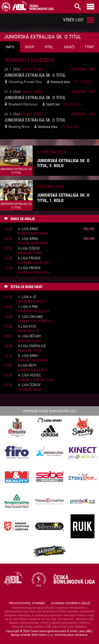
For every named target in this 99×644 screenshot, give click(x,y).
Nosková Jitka (60, 82)
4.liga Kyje (27, 326)
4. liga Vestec (30, 375)
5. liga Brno (28, 239)
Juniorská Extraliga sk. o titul (35, 75)
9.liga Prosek (29, 268)
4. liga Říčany (29, 336)
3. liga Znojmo (30, 317)
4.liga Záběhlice (32, 346)
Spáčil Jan (53, 104)
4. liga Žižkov (29, 385)
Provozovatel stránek (27, 603)
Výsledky (79, 69)
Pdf (92, 69)
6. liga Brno (28, 229)
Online (89, 229)
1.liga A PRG (28, 307)
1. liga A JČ (27, 297)
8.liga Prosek (29, 258)
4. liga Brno (28, 356)
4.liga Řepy (27, 365)
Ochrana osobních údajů (70, 603)
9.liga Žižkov (29, 248)
